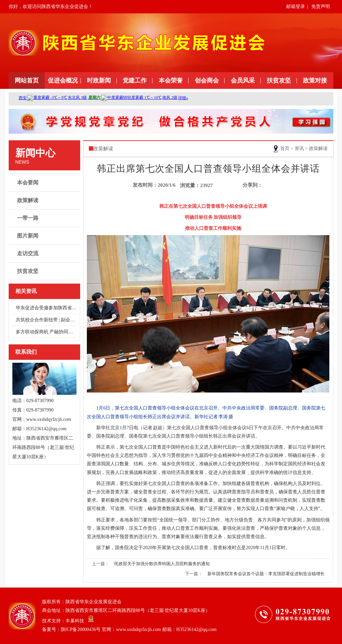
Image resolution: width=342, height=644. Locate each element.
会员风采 (243, 80)
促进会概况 (63, 80)
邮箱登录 (296, 7)
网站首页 (27, 80)
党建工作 (135, 80)
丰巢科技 (75, 621)
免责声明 (321, 7)
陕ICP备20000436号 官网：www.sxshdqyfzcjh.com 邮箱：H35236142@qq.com (139, 629)
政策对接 (315, 80)
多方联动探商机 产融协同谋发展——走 (46, 332)
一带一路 (45, 218)
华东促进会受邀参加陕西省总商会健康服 (46, 308)
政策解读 (45, 200)
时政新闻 (99, 80)
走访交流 (45, 254)
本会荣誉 (171, 80)
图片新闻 (45, 236)
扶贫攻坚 (279, 80)
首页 (285, 148)
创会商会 (207, 80)
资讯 (299, 148)
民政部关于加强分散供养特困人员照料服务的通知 (162, 564)
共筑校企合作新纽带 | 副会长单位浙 (46, 320)
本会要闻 (45, 183)
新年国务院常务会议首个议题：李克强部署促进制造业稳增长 (266, 574)
